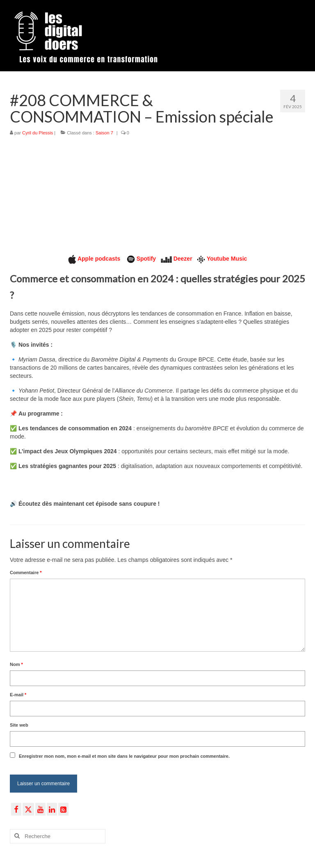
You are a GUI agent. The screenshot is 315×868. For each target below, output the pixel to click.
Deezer (183, 259)
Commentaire (26, 573)
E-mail (18, 695)
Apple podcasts (100, 259)
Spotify (146, 259)
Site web (19, 725)
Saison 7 (104, 133)
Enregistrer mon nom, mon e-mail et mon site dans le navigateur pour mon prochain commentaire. (124, 756)
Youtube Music (227, 259)
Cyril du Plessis (38, 133)
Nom (16, 664)
